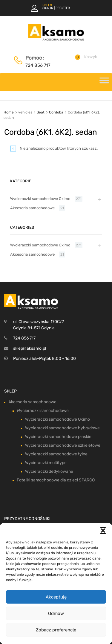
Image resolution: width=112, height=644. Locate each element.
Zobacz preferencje (56, 630)
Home (9, 112)
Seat (41, 112)
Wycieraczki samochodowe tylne (56, 454)
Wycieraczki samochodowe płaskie (58, 437)
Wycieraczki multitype (46, 463)
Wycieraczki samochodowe (43, 411)
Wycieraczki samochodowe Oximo (40, 199)
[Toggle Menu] (104, 82)
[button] (103, 531)
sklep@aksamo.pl (30, 348)
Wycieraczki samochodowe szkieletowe (63, 445)
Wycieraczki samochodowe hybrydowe (62, 428)
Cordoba (56, 112)
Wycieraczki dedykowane (49, 471)
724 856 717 (38, 65)
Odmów (56, 613)
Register (63, 8)
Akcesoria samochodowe (32, 208)
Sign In (48, 8)
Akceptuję (56, 597)
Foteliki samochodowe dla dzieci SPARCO (56, 480)
